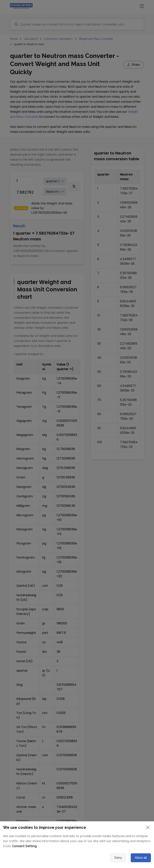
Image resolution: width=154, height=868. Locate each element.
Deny (118, 858)
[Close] (148, 827)
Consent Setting (24, 846)
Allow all (141, 858)
